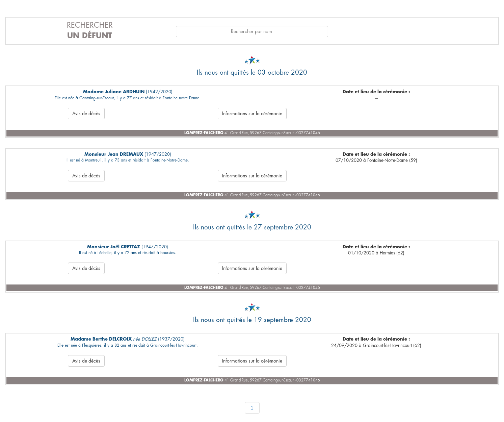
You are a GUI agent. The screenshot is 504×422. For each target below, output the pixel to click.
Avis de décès (86, 114)
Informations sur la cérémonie (252, 114)
